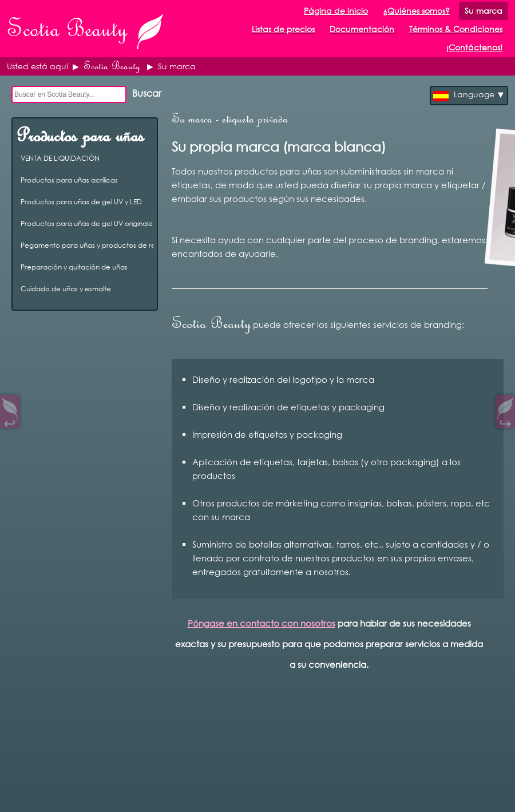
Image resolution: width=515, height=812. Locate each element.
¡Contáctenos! (474, 47)
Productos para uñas (80, 136)
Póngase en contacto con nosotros (262, 623)
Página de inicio (336, 11)
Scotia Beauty (112, 66)
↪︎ (505, 421)
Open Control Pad (17, 795)
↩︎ (10, 421)
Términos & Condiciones (456, 29)
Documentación (362, 29)
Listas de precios (283, 29)
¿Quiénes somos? (416, 11)
